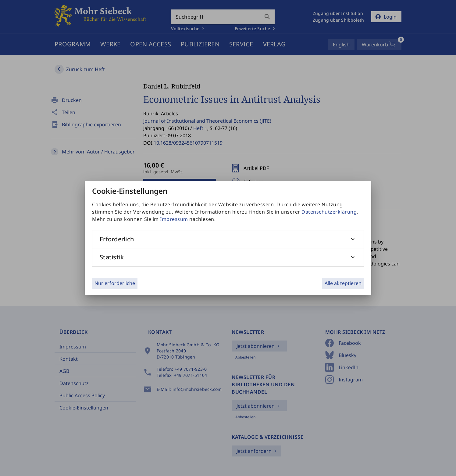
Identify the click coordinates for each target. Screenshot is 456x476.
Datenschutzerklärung (329, 212)
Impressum (174, 219)
